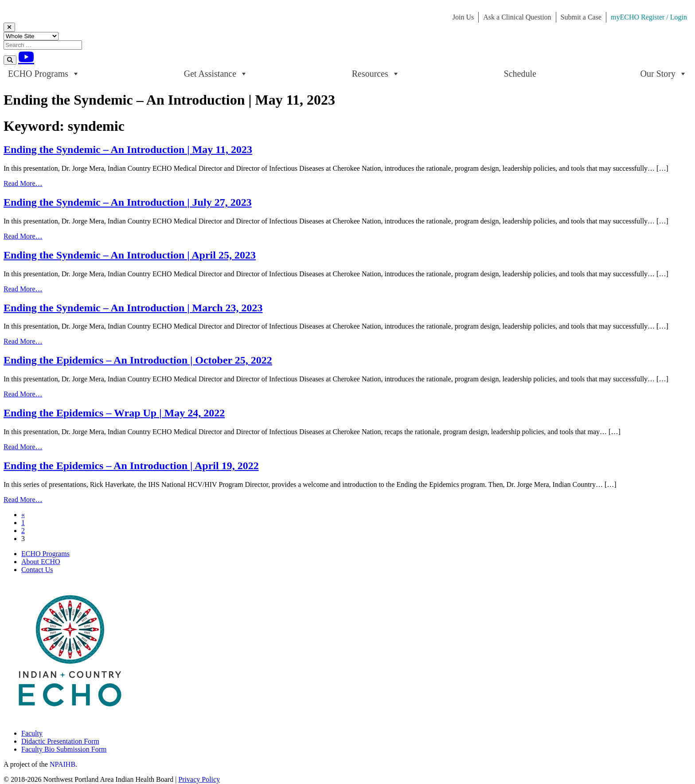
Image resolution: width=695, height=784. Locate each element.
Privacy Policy (199, 779)
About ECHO (41, 562)
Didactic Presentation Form (60, 741)
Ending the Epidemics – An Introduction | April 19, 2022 (131, 466)
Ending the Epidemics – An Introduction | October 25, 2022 (138, 360)
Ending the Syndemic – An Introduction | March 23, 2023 (133, 308)
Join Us (463, 17)
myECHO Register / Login (649, 17)
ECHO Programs (44, 74)
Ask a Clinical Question (517, 17)
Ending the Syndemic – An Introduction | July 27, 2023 (128, 202)
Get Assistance (216, 74)
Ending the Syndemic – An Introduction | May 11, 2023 (128, 149)
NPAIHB (62, 764)
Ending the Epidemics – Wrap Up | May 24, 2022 (114, 413)
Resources (376, 74)
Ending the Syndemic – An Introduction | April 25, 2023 (130, 255)
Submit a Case (581, 17)
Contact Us (37, 570)
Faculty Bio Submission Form (64, 749)
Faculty (32, 733)
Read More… (23, 183)
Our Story (664, 74)
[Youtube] (26, 57)
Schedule (520, 74)
